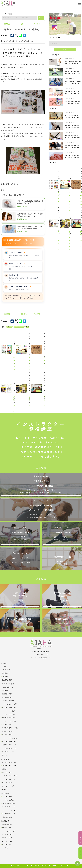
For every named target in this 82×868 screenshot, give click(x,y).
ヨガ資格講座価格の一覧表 (9, 728)
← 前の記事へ (7, 24)
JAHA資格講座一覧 (7, 687)
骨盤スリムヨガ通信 (7, 731)
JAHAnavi (4, 676)
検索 (41, 18)
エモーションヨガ (7, 783)
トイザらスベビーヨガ (8, 807)
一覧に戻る (23, 24)
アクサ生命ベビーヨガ (8, 814)
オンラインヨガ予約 (7, 800)
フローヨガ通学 (6, 724)
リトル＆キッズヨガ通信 (9, 741)
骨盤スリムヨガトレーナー (9, 745)
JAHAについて (6, 670)
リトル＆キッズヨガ (7, 786)
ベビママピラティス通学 (9, 721)
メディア (9, 327)
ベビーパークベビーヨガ (9, 810)
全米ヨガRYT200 (6, 697)
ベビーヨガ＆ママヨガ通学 (9, 704)
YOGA (3, 789)
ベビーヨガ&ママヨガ (8, 831)
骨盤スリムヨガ (6, 828)
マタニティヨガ (6, 772)
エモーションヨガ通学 (8, 711)
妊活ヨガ (4, 769)
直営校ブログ (5, 673)
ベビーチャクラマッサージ (9, 776)
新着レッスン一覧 (17, 264)
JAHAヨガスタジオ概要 (8, 803)
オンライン (5, 848)
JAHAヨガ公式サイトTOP (20, 287)
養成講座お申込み (7, 694)
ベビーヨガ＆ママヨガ (8, 779)
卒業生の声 (5, 690)
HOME (4, 666)
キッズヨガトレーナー (8, 752)
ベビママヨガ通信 (7, 735)
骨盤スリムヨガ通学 (7, 701)
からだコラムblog (17, 252)
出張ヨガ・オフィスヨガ (9, 766)
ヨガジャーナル (19, 327)
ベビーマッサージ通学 (8, 714)
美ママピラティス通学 (8, 718)
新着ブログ (80, 853)
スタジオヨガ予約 (7, 797)
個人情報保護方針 (7, 680)
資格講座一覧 (15, 275)
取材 (27, 327)
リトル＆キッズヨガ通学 (9, 707)
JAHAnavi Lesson (7, 817)
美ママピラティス (7, 838)
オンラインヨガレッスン (9, 762)
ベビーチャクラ (6, 845)
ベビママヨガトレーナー (9, 748)
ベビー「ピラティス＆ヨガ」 (10, 738)
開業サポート (5, 755)
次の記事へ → (39, 24)
